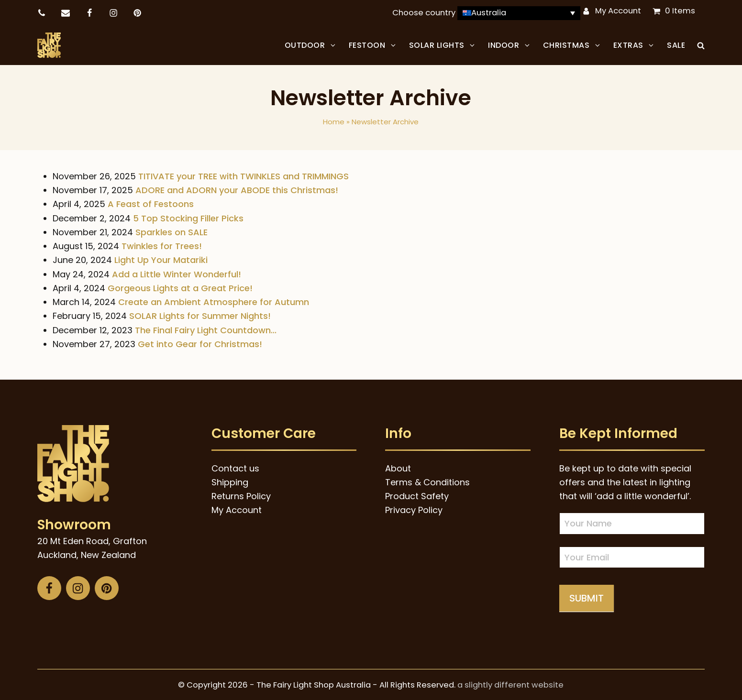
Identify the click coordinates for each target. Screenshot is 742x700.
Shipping (230, 481)
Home (334, 120)
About (398, 466)
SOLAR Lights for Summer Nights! (200, 314)
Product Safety (417, 495)
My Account (618, 11)
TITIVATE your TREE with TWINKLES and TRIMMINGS (244, 175)
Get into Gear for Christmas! (200, 343)
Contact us (235, 466)
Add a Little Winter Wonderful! (177, 272)
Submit (587, 597)
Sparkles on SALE (172, 231)
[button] (701, 44)
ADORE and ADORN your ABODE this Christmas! (237, 189)
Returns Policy (241, 495)
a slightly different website (510, 684)
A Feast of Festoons (151, 202)
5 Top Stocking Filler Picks (188, 216)
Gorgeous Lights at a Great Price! (180, 287)
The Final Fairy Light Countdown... (206, 328)
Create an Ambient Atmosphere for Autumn (214, 301)
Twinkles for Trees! (162, 245)
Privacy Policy (414, 509)
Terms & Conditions (427, 481)
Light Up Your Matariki (161, 258)
